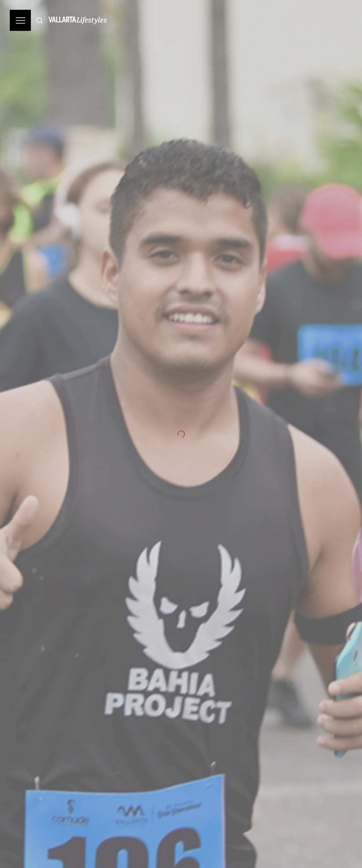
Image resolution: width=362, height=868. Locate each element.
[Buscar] (39, 20)
